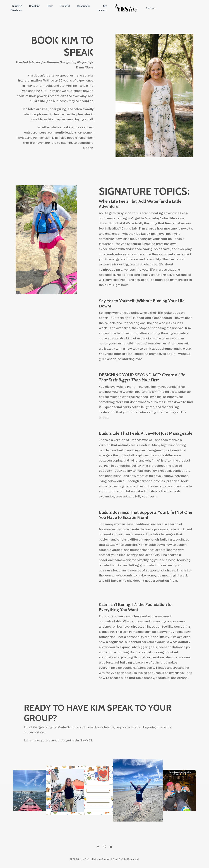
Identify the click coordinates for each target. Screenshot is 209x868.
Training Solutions (16, 8)
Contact (151, 8)
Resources (84, 6)
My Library (102, 8)
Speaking (35, 6)
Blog (50, 6)
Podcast (65, 6)
